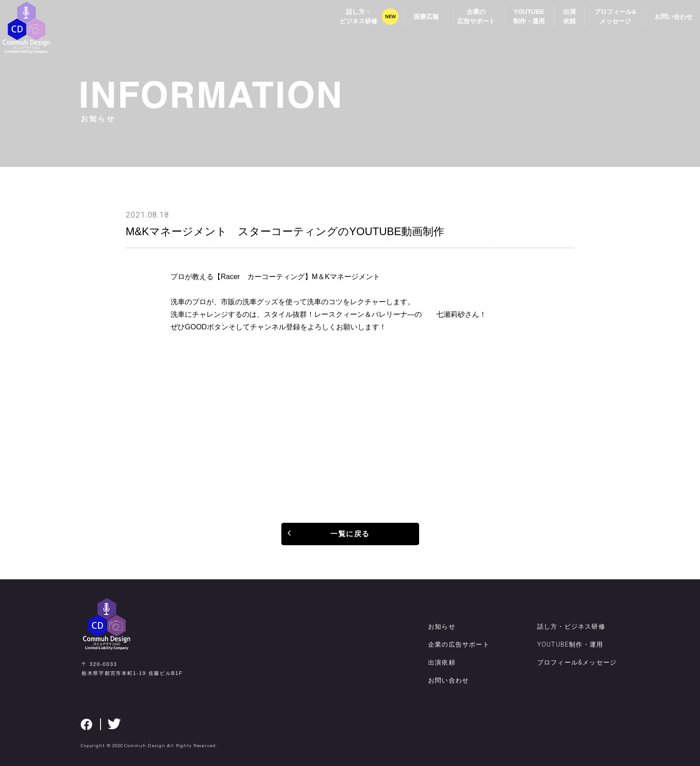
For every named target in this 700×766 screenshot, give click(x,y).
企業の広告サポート (466, 23)
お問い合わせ (664, 23)
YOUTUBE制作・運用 (519, 23)
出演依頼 (560, 23)
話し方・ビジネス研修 (349, 23)
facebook (87, 724)
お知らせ (442, 626)
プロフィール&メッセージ (605, 23)
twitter (114, 724)
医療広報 (416, 23)
